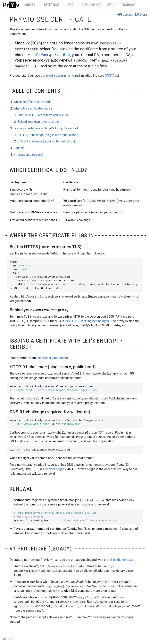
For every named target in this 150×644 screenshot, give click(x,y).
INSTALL (112, 76)
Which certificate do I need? (32, 102)
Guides (32, 5)
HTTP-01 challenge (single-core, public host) (48, 135)
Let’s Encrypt (43, 55)
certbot (64, 55)
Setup (111, 5)
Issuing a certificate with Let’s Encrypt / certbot (46, 128)
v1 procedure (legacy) (28, 155)
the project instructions (52, 358)
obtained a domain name (57, 76)
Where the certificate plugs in (33, 108)
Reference (53, 5)
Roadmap (128, 5)
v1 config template (122, 560)
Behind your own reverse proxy (38, 122)
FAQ (72, 5)
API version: (132, 15)
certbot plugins (56, 469)
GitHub (8, 639)
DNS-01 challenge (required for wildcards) (46, 141)
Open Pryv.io (91, 5)
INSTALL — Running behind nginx (87, 321)
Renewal (19, 148)
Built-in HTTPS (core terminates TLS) (43, 115)
